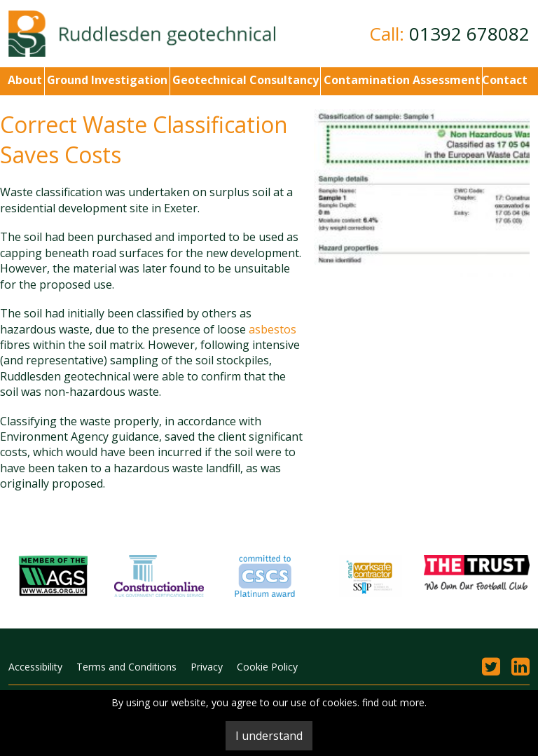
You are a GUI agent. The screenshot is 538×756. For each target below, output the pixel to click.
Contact (505, 80)
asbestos (273, 329)
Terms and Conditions (126, 667)
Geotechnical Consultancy (244, 80)
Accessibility (35, 667)
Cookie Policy (267, 667)
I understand (269, 736)
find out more (393, 702)
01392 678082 (469, 34)
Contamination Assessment (401, 80)
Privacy (207, 667)
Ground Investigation (106, 80)
